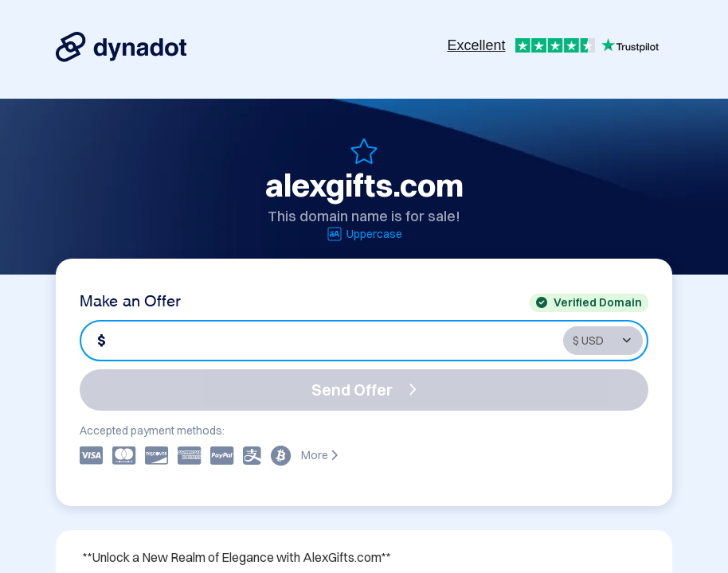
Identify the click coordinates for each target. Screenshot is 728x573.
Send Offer (364, 390)
